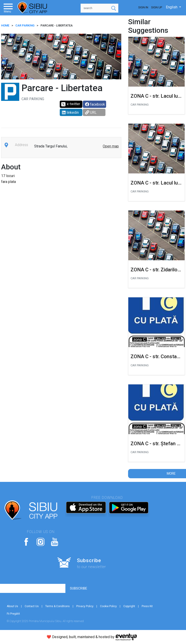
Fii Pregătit (13, 614)
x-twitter (70, 104)
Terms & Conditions (57, 606)
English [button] (172, 7)
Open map (111, 146)
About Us (12, 606)
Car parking (25, 25)
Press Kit (147, 606)
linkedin (70, 112)
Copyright (129, 606)
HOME (5, 25)
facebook (95, 104)
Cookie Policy (108, 606)
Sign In (143, 7)
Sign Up (157, 7)
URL (91, 112)
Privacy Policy (85, 606)
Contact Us (32, 606)
